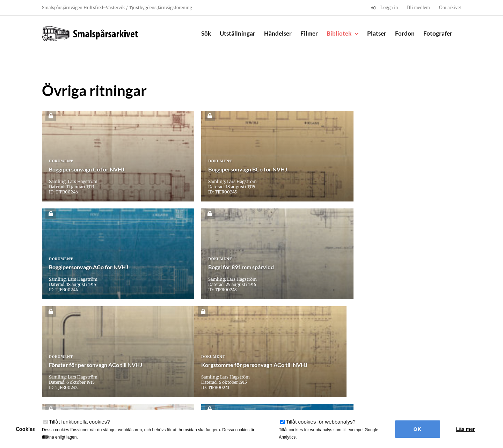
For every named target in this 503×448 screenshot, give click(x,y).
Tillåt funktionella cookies (79, 422)
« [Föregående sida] (190, 330)
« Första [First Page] (171, 330)
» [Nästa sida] (317, 330)
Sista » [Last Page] (334, 330)
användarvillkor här (138, 403)
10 (297, 330)
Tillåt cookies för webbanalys (321, 422)
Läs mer (466, 429)
